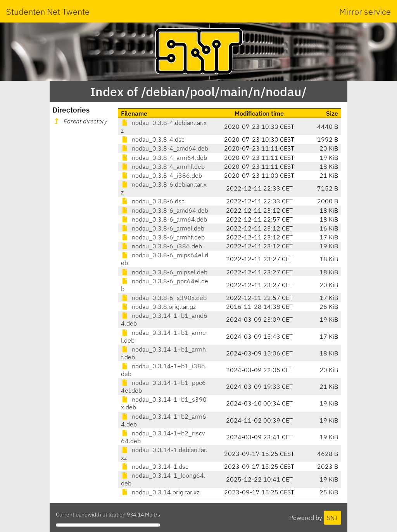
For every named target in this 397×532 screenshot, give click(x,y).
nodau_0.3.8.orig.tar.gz (158, 307)
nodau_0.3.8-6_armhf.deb (163, 237)
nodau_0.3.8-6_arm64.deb (164, 219)
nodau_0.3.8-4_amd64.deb (165, 148)
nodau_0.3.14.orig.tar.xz (160, 492)
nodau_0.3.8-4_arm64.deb (164, 158)
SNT (332, 518)
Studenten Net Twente (48, 11)
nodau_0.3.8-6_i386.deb (161, 246)
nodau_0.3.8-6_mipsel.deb (164, 272)
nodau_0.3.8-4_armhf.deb (163, 166)
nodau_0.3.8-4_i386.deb (161, 175)
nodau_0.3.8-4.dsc (153, 139)
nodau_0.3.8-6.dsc (153, 201)
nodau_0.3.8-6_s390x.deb (164, 298)
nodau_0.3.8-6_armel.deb (163, 228)
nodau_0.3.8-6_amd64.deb (165, 210)
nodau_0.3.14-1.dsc (155, 466)
